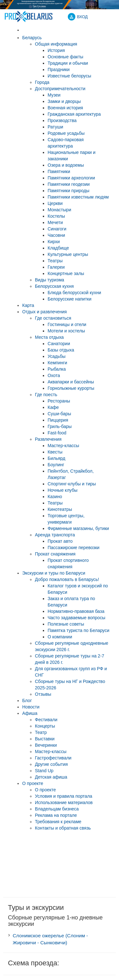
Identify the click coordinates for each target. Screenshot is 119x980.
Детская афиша (51, 777)
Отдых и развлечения (44, 312)
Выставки (45, 739)
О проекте (33, 783)
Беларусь (32, 38)
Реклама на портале (56, 815)
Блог (27, 701)
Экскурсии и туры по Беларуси (54, 573)
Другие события (51, 764)
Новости (31, 707)
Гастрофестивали (53, 758)
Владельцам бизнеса (57, 809)
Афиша (30, 713)
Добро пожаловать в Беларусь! (67, 579)
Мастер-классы (51, 751)
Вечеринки (46, 745)
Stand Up (44, 771)
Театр (41, 732)
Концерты (45, 726)
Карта (28, 305)
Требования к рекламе (58, 822)
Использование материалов (64, 802)
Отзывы (43, 694)
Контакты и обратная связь (63, 828)
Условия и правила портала (64, 796)
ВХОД (83, 17)
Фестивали (46, 720)
